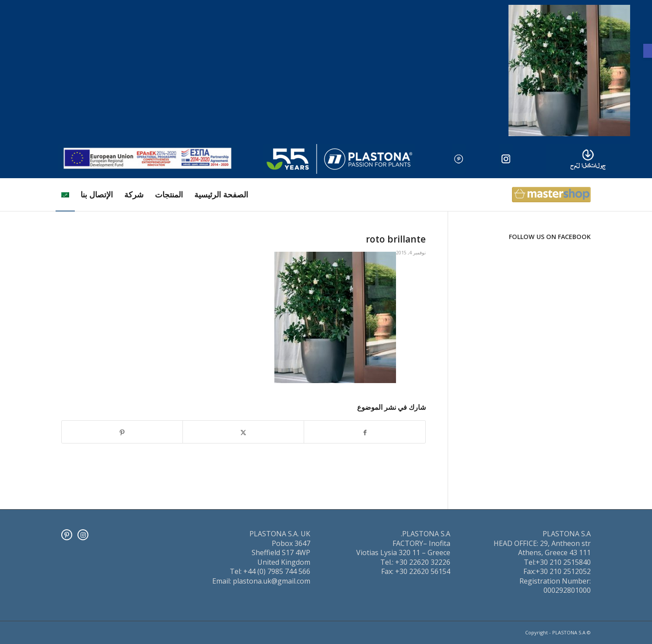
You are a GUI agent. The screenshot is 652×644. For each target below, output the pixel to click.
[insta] (506, 159)
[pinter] (459, 159)
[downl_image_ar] (588, 159)
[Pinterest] (67, 535)
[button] (648, 51)
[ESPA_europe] (147, 158)
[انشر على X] (243, 432)
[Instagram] (83, 535)
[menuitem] (221, 195)
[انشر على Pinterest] (122, 432)
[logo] (339, 159)
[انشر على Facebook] (365, 432)
